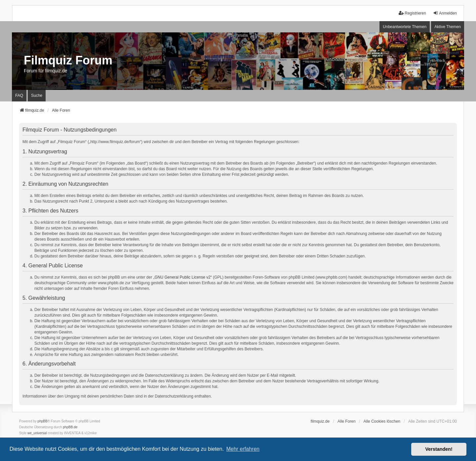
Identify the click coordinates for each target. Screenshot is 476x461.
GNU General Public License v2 (183, 277)
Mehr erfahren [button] (243, 449)
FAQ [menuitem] (19, 96)
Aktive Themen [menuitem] (448, 27)
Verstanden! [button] (439, 449)
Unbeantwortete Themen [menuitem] (405, 27)
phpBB (43, 421)
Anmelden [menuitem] (445, 13)
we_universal (37, 433)
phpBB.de (70, 427)
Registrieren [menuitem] (412, 13)
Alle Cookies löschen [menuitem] (382, 421)
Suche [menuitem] (37, 96)
